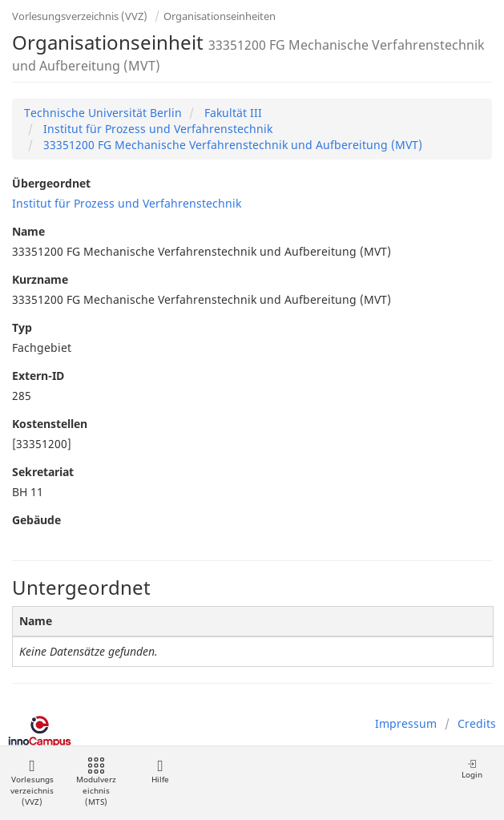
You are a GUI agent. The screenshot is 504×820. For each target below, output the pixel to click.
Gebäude (36, 520)
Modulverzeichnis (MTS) (96, 783)
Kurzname (40, 279)
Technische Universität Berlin (103, 113)
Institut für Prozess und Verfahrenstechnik (156, 129)
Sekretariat (43, 472)
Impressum (406, 723)
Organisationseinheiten (220, 16)
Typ (22, 327)
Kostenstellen (50, 424)
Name (28, 231)
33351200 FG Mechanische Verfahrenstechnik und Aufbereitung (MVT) (231, 145)
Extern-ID (38, 376)
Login (472, 769)
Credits (477, 723)
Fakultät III (232, 113)
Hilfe (160, 772)
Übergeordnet (51, 183)
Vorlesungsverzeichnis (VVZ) (80, 16)
